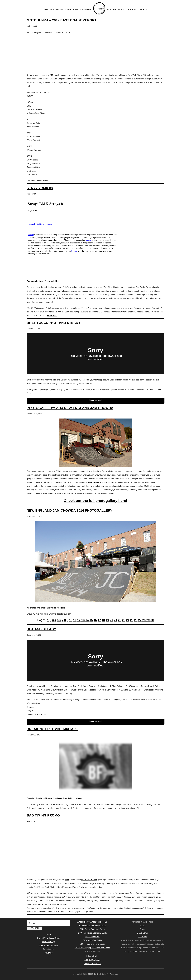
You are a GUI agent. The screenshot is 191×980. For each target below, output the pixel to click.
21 (116, 620)
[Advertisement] (95, 54)
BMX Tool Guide (92, 937)
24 (128, 620)
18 (103, 620)
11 (75, 620)
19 (107, 620)
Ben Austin (52, 316)
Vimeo (79, 798)
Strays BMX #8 (40, 188)
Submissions (49, 949)
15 (91, 620)
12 (79, 620)
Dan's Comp (142, 933)
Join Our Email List (92, 964)
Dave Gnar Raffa (65, 798)
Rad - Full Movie (92, 951)
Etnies (142, 929)
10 (71, 620)
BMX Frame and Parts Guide (92, 944)
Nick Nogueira (95, 482)
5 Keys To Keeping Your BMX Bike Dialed (92, 948)
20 (111, 620)
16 (95, 620)
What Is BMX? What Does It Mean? (93, 922)
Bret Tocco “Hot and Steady (54, 323)
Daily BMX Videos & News (49, 938)
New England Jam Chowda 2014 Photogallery (69, 510)
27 (140, 620)
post (67, 880)
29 (148, 620)
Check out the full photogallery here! (95, 501)
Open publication (35, 281)
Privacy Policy (92, 956)
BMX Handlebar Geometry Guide (93, 933)
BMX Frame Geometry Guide (92, 929)
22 (120, 620)
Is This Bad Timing (90, 880)
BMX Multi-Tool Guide (93, 940)
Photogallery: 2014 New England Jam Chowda (70, 408)
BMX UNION (93, 974)
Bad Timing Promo (43, 815)
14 (87, 620)
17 (99, 620)
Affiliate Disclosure (92, 960)
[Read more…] (95, 400)
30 (152, 620)
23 (124, 620)
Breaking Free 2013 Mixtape (52, 729)
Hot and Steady (41, 629)
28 (144, 620)
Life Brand (142, 937)
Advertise (49, 953)
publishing (54, 281)
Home (49, 934)
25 (132, 620)
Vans (142, 926)
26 (136, 620)
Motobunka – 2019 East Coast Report (62, 20)
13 (83, 620)
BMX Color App (49, 942)
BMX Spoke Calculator (49, 945)
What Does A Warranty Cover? (92, 926)
